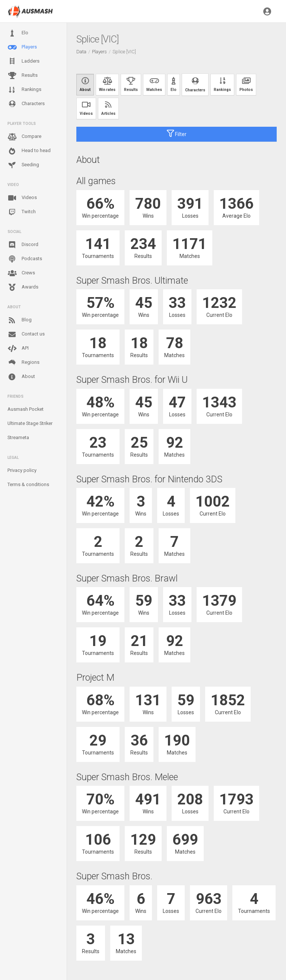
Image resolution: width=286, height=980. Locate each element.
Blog (20, 320)
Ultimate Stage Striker (30, 423)
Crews (21, 273)
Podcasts (25, 259)
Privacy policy (22, 470)
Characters (26, 104)
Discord (23, 245)
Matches (154, 84)
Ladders (23, 61)
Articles (108, 108)
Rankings (24, 90)
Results (23, 76)
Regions (23, 363)
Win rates (107, 84)
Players (22, 47)
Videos (22, 198)
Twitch (22, 212)
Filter (177, 133)
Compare (24, 137)
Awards (23, 287)
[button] (267, 11)
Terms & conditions (28, 484)
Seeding (23, 165)
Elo (18, 33)
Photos (246, 84)
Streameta (18, 437)
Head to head (29, 151)
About (21, 377)
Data (81, 52)
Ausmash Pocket (26, 409)
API (18, 349)
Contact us (26, 334)
